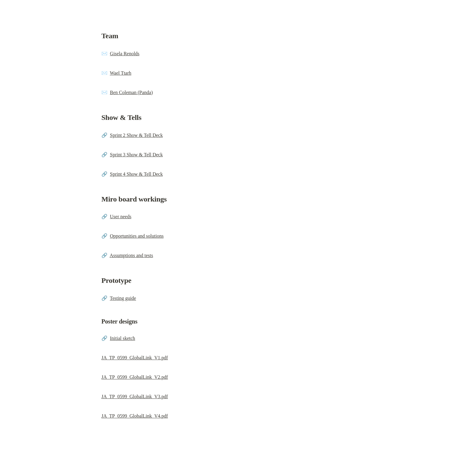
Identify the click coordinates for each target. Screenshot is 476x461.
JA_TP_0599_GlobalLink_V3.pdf (135, 397)
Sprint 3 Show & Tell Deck (136, 155)
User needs (121, 217)
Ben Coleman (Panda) (131, 92)
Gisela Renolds (125, 54)
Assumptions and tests (131, 255)
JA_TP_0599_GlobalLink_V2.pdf (135, 377)
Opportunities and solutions (137, 236)
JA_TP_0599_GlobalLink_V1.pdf (135, 358)
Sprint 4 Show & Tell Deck (136, 174)
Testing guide (123, 298)
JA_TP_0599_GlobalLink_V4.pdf (135, 416)
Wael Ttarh (121, 73)
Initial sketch (122, 338)
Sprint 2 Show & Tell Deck (136, 135)
